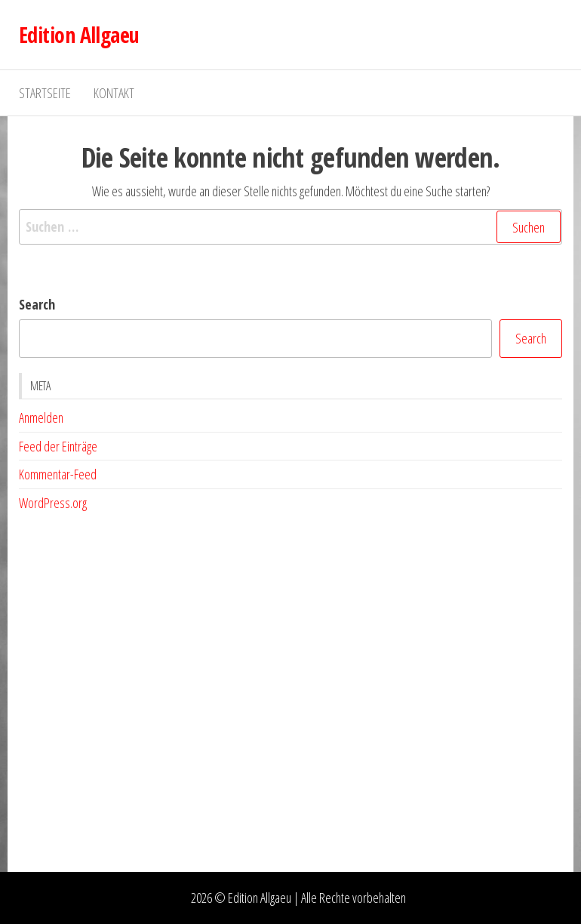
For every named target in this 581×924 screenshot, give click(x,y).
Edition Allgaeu (79, 35)
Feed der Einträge (58, 446)
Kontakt (114, 93)
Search (37, 304)
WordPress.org (53, 503)
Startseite (45, 93)
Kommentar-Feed (58, 474)
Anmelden (41, 417)
